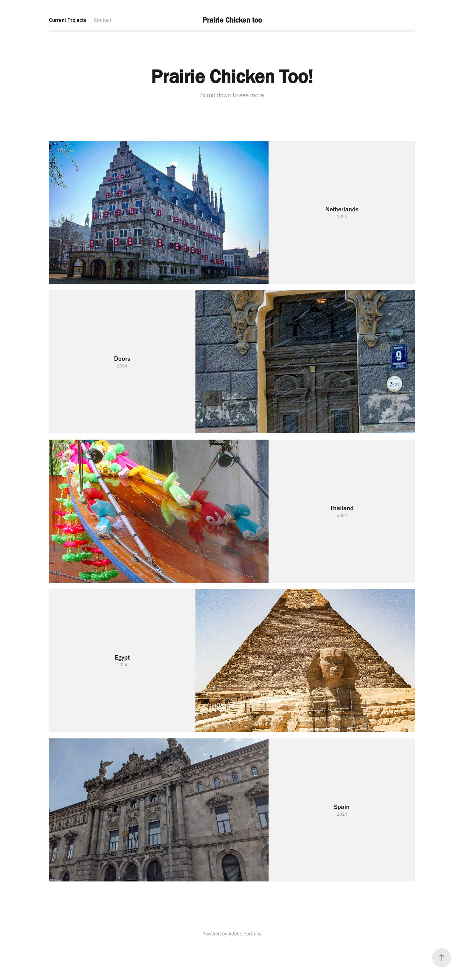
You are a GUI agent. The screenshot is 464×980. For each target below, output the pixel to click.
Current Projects (68, 20)
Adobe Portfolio (245, 934)
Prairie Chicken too (232, 20)
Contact (102, 20)
